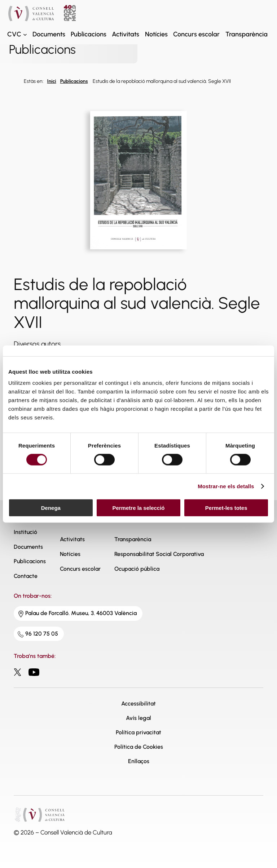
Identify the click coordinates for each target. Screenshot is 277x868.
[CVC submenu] (25, 34)
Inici (52, 81)
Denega (51, 508)
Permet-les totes (226, 508)
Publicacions (74, 81)
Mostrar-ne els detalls (226, 486)
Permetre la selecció (138, 508)
